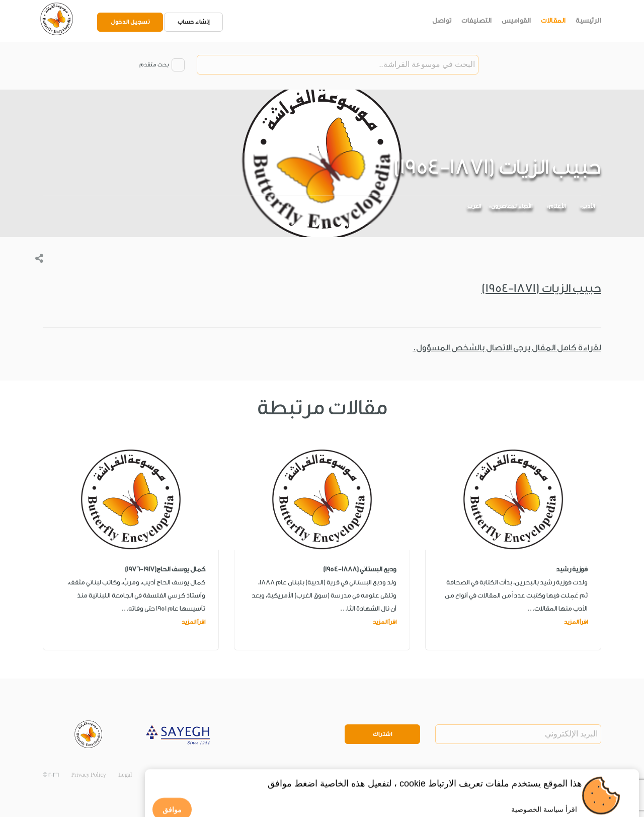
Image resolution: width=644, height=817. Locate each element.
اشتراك (382, 734)
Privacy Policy (88, 775)
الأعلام (557, 206)
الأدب (588, 206)
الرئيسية (588, 20)
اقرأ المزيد (576, 622)
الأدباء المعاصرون (512, 206)
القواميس (516, 20)
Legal (125, 775)
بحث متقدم (154, 65)
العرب (474, 206)
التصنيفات (477, 20)
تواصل (442, 20)
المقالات (553, 20)
